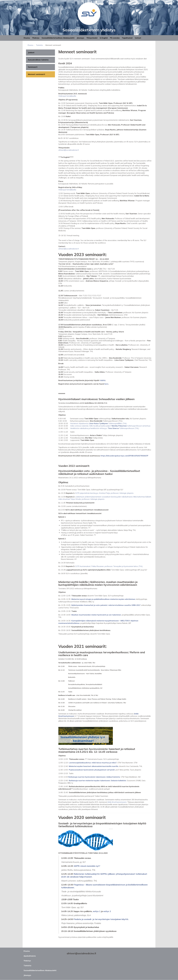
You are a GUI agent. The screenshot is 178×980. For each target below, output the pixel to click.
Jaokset (31, 53)
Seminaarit (33, 67)
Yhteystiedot (92, 38)
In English (104, 38)
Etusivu (27, 38)
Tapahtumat (127, 38)
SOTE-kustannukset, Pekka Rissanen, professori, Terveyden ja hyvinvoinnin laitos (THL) (109, 566)
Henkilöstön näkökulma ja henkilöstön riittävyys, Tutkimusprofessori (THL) (105, 428)
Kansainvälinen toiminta (38, 60)
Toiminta (39, 45)
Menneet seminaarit (36, 74)
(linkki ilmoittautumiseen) (117, 802)
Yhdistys (36, 38)
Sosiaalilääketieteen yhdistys (89, 30)
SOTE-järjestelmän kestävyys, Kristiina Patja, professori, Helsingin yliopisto (104, 493)
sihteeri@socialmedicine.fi (69, 249)
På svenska (115, 38)
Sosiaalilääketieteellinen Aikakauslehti (58, 38)
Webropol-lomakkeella (67, 190)
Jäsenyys (80, 38)
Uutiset (138, 38)
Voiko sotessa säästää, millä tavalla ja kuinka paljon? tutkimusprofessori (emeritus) (110, 426)
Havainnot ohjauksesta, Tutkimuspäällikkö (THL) (99, 423)
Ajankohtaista (30, 956)
